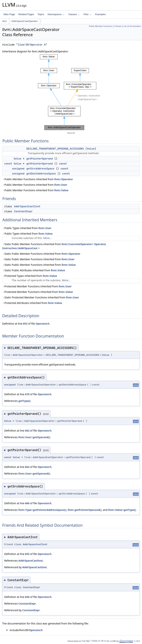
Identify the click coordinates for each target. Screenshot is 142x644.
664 (27, 467)
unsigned (18, 169)
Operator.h (42, 324)
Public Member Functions (101, 26)
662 (27, 431)
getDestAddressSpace (41, 174)
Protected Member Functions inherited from (37, 286)
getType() (24, 401)
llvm (5, 21)
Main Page (9, 14)
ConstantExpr (23, 211)
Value (91, 149)
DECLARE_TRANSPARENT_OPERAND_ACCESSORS (55, 149)
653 (25, 324)
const (8, 164)
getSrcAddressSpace (40, 169)
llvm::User (61, 185)
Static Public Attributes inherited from (34, 270)
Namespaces (56, 14)
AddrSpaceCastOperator (24, 21)
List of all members (132, 26)
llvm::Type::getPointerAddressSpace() (42, 510)
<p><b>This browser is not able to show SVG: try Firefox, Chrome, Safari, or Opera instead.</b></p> (71, 92)
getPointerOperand (40, 159)
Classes (74, 14)
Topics (41, 14)
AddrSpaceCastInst (27, 206)
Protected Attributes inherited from (32, 303)
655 (27, 554)
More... (48, 238)
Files (87, 14)
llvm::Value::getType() (122, 510)
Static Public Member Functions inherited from (54, 246)
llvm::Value (61, 190)
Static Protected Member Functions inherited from (41, 297)
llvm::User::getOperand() (34, 437)
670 (27, 394)
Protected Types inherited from (30, 276)
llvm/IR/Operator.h (32, 45)
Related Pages (26, 14)
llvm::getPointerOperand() (85, 510)
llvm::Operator (64, 179)
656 (27, 597)
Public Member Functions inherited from (38, 179)
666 (27, 503)
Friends (118, 26)
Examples (100, 14)
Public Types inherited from (27, 228)
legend (71, 133)
